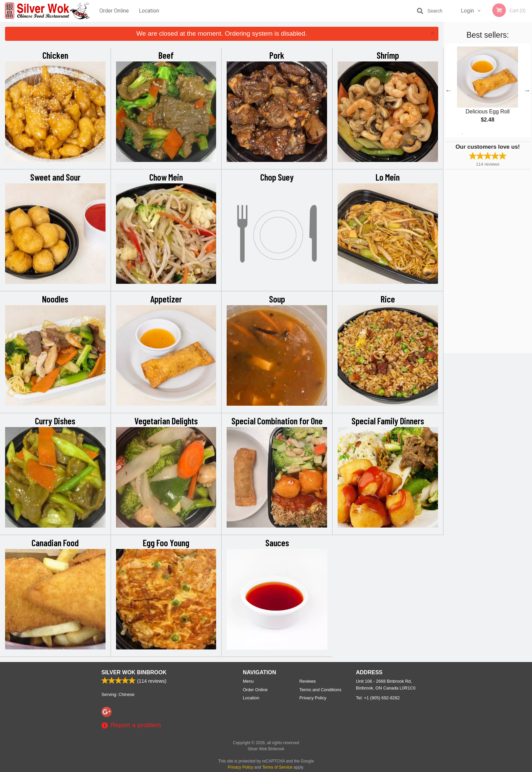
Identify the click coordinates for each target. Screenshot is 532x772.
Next (527, 90)
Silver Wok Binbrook (134, 672)
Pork (277, 55)
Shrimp (388, 55)
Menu (248, 681)
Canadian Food (55, 543)
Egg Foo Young (166, 543)
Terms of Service (277, 767)
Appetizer (166, 299)
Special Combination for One (277, 421)
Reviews (307, 681)
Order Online (114, 11)
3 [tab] (482, 134)
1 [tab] (462, 134)
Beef (166, 55)
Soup (277, 299)
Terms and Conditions (320, 690)
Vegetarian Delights (166, 421)
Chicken (55, 55)
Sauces (277, 543)
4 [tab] (493, 134)
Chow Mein (166, 177)
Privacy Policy (313, 698)
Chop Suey (277, 177)
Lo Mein (388, 177)
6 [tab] (513, 134)
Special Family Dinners (388, 421)
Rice (388, 299)
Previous (449, 90)
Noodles (55, 299)
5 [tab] (503, 134)
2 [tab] (472, 134)
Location (149, 11)
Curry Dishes (55, 421)
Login (467, 11)
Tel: (378, 698)
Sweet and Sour (55, 177)
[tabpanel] (488, 90)
